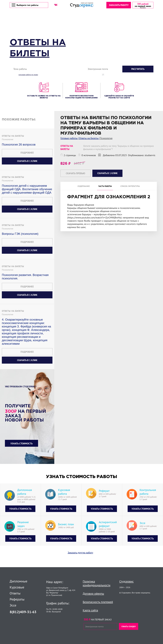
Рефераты (17, 599)
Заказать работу (118, 5)
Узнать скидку (129, 626)
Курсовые (17, 587)
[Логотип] (82, 5)
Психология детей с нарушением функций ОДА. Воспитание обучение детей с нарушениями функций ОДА (27, 189)
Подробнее (27, 153)
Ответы (15, 593)
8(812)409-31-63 (23, 612)
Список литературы (130, 186)
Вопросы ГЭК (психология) (20, 234)
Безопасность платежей (98, 602)
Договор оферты (93, 594)
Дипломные (19, 581)
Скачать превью (75, 174)
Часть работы (105, 186)
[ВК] (56, 5)
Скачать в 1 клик (27, 161)
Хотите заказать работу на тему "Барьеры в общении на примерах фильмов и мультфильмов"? (118, 148)
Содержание (84, 186)
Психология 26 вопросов (19, 145)
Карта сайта (90, 610)
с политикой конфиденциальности (143, 75)
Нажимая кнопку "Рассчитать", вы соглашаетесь (129, 75)
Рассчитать (138, 69)
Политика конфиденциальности (97, 583)
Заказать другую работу (80, 553)
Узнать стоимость (21, 444)
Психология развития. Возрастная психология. (25, 277)
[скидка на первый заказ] (143, 5)
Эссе (13, 605)
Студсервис (126, 581)
